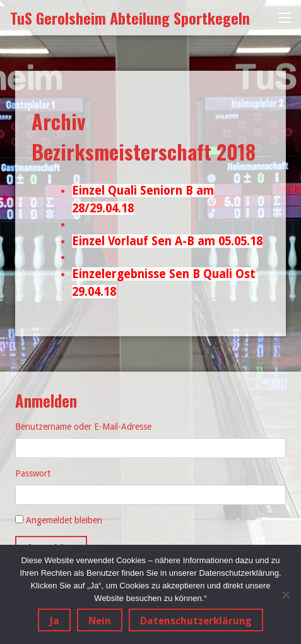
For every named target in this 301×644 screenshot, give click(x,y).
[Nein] (285, 595)
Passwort (33, 473)
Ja (54, 621)
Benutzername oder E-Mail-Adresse (83, 427)
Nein (100, 621)
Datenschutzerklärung (196, 621)
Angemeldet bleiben (64, 520)
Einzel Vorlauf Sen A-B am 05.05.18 (167, 241)
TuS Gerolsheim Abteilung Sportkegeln (130, 18)
